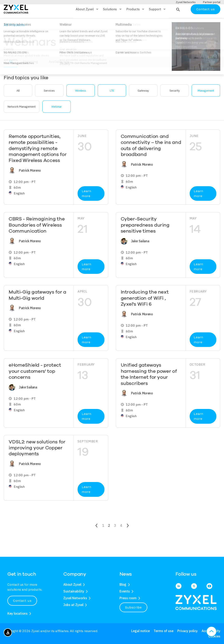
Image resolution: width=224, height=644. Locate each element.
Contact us (205, 21)
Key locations (17, 613)
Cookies (214, 636)
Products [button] (136, 21)
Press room (128, 598)
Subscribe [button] (133, 607)
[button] (178, 21)
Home (7, 36)
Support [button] (158, 21)
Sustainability (74, 591)
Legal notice (140, 631)
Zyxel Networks (75, 598)
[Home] (16, 21)
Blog (123, 585)
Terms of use (164, 631)
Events (125, 591)
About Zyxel (72, 585)
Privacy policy (187, 631)
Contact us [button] (22, 601)
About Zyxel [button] (87, 21)
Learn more (86, 205)
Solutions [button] (113, 21)
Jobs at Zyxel (73, 605)
